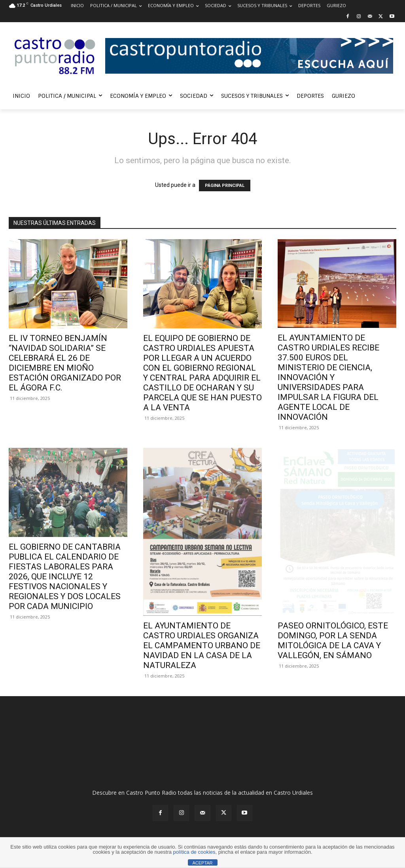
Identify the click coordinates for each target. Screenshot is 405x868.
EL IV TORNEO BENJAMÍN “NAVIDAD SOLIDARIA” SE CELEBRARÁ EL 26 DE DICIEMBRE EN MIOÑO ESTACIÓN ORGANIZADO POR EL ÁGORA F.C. (65, 363)
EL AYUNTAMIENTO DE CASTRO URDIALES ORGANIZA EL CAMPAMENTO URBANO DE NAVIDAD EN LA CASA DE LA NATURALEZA (202, 645)
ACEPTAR (202, 863)
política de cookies (194, 852)
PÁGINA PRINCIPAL (225, 186)
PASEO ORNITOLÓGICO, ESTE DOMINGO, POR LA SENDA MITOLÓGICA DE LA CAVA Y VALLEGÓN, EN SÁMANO (333, 641)
